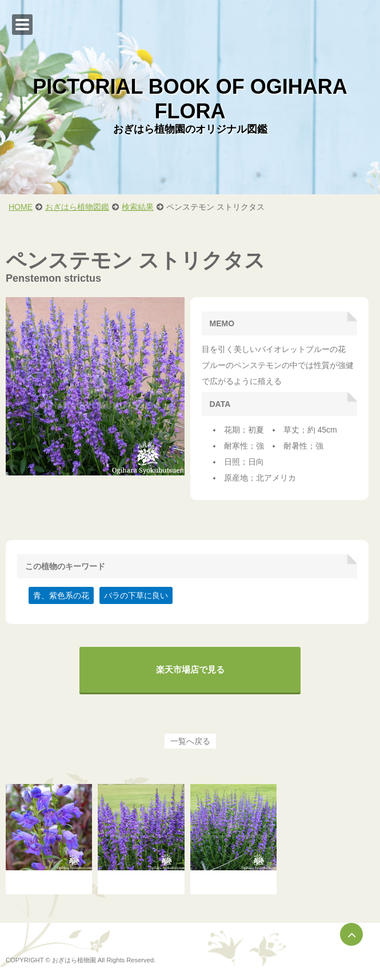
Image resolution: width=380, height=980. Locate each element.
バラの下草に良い (136, 595)
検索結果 (138, 207)
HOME (21, 207)
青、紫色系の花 (61, 595)
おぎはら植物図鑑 (77, 207)
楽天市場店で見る (190, 669)
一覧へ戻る (190, 741)
